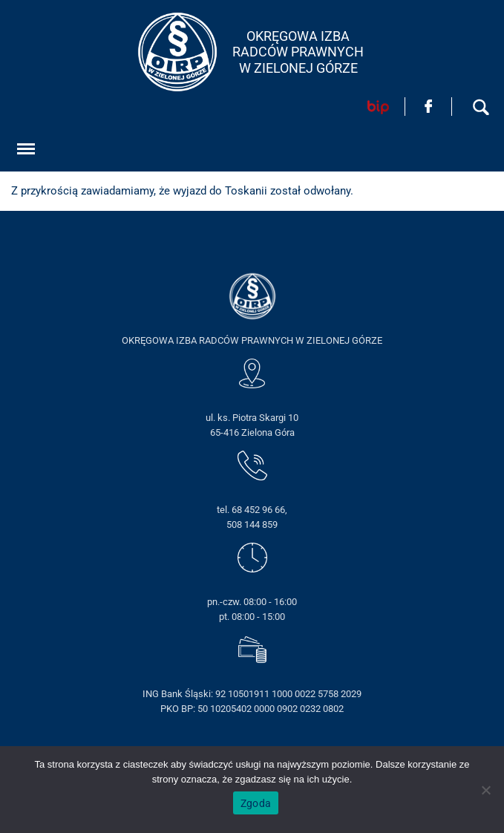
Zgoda (256, 803)
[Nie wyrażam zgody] (485, 790)
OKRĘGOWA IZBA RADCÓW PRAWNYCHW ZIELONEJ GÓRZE (298, 52)
